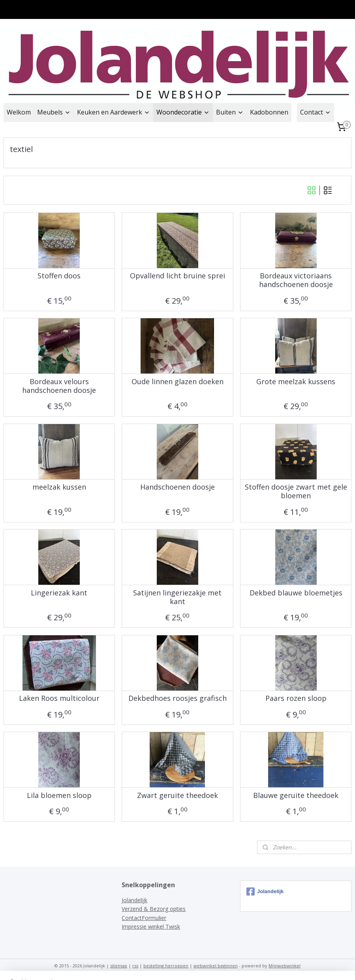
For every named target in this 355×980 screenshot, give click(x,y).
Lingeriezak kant (59, 593)
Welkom (19, 112)
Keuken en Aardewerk (114, 112)
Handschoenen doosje (177, 487)
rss (135, 966)
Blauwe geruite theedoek (296, 796)
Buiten (230, 112)
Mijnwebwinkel (285, 966)
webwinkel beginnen (216, 966)
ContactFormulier (144, 918)
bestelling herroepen (166, 966)
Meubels (54, 112)
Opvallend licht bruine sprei (177, 276)
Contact (316, 112)
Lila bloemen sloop (59, 796)
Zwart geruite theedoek (177, 796)
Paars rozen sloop (296, 698)
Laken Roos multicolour (59, 698)
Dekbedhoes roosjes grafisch (177, 698)
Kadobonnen (269, 112)
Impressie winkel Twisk (151, 926)
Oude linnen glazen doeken (177, 382)
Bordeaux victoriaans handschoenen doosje (296, 280)
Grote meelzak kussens (296, 382)
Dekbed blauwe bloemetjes (296, 593)
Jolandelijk (134, 900)
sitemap (119, 966)
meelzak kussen (59, 487)
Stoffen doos (59, 276)
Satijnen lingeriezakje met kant (177, 597)
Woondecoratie (183, 112)
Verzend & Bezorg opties (154, 909)
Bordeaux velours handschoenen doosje (59, 386)
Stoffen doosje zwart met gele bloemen (296, 491)
